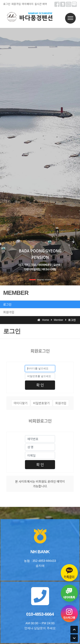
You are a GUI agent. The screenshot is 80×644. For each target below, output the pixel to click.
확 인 (40, 385)
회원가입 (16, 4)
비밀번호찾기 (41, 403)
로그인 (7, 4)
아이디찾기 (21, 403)
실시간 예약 (41, 4)
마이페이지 (28, 4)
